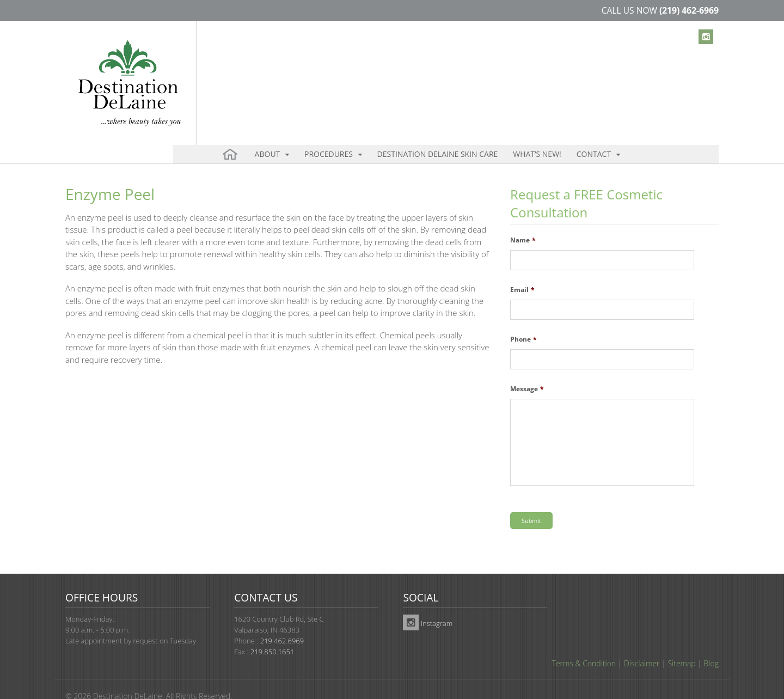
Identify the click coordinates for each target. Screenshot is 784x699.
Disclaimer (642, 644)
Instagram (428, 604)
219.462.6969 (282, 621)
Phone (523, 321)
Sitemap (681, 644)
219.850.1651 (272, 632)
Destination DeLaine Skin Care (411, 71)
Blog (711, 644)
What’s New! (498, 71)
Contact (543, 71)
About (264, 71)
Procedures (314, 71)
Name (523, 222)
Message (527, 370)
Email (522, 271)
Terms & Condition (584, 644)
